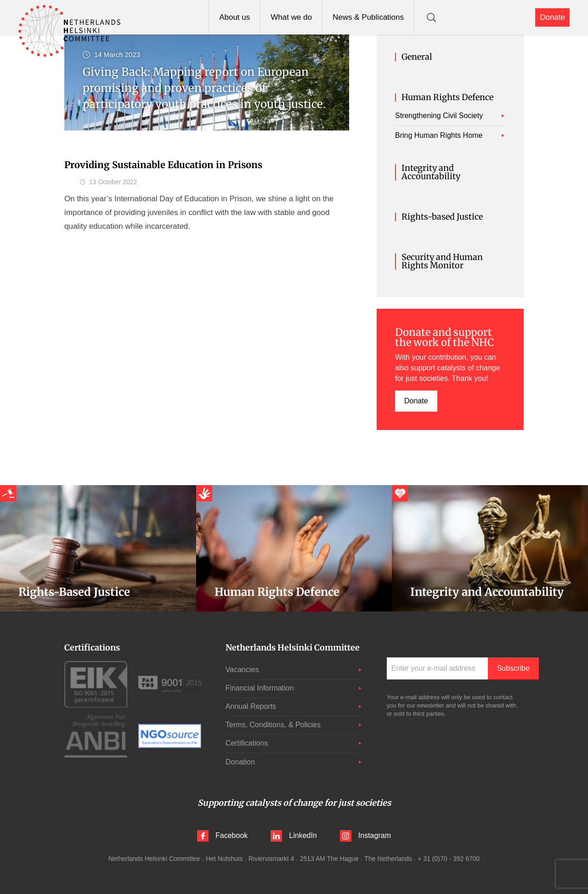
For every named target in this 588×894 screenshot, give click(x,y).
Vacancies (242, 670)
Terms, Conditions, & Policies (273, 725)
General (417, 57)
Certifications (247, 743)
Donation (240, 762)
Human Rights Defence (447, 97)
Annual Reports (251, 706)
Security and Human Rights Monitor (442, 261)
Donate (552, 17)
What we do (291, 17)
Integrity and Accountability (431, 172)
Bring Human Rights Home (439, 135)
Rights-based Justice (442, 217)
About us (235, 17)
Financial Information (260, 688)
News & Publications (368, 17)
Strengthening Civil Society (439, 116)
